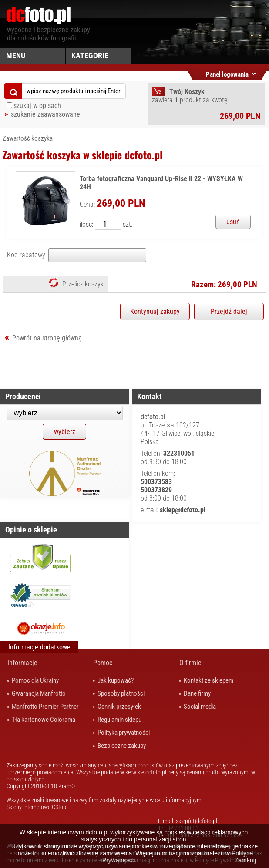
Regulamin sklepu (119, 720)
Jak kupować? (116, 680)
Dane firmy (197, 693)
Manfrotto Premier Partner (45, 707)
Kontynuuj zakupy (155, 311)
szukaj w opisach (37, 106)
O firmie (190, 663)
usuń (233, 222)
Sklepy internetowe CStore (37, 807)
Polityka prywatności (124, 733)
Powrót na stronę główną (47, 338)
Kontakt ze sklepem (208, 680)
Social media (200, 707)
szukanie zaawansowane (45, 114)
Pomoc (103, 663)
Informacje (22, 663)
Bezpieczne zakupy (122, 746)
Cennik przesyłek (119, 707)
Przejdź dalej (229, 311)
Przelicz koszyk (83, 284)
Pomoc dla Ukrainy (35, 680)
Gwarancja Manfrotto (39, 693)
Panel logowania (227, 73)
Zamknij (245, 860)
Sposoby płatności (121, 693)
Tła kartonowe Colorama (44, 720)
